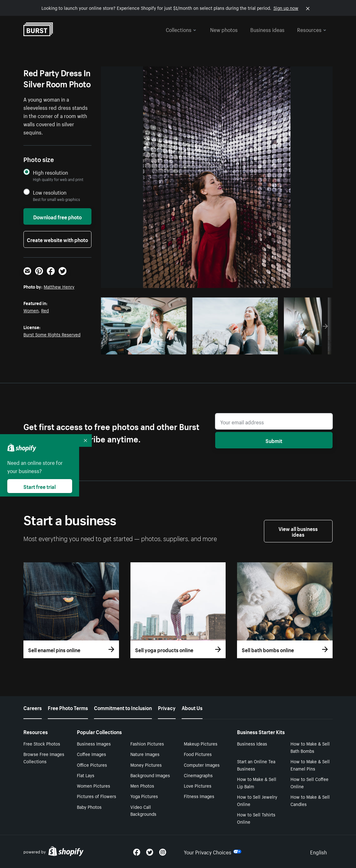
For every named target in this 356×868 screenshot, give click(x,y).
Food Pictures (198, 754)
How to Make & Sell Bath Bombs (310, 747)
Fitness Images (199, 796)
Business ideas (267, 29)
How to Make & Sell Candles (310, 800)
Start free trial (40, 486)
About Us (192, 707)
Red (45, 310)
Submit (274, 440)
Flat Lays (86, 775)
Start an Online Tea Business (256, 765)
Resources (312, 29)
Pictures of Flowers (97, 796)
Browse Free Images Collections (44, 757)
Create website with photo (57, 239)
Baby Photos (89, 807)
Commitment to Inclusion (123, 707)
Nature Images (145, 754)
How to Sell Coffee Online (309, 782)
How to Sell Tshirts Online (256, 818)
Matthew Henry (59, 286)
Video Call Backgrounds (143, 810)
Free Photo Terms (68, 707)
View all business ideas (298, 531)
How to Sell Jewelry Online (257, 800)
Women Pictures (94, 785)
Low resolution (50, 192)
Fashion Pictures (147, 743)
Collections (181, 29)
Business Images (94, 743)
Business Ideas (252, 743)
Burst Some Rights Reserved (52, 334)
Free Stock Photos (42, 743)
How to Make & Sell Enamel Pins (310, 765)
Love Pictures (198, 785)
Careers (33, 707)
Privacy (167, 707)
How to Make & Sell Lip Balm (257, 782)
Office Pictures (92, 765)
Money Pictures (146, 765)
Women (31, 310)
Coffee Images (91, 754)
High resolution (50, 172)
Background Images (150, 775)
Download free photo (57, 216)
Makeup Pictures (201, 743)
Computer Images (202, 765)
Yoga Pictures (144, 796)
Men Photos (142, 785)
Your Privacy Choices (213, 852)
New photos (224, 29)
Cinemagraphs (198, 775)
